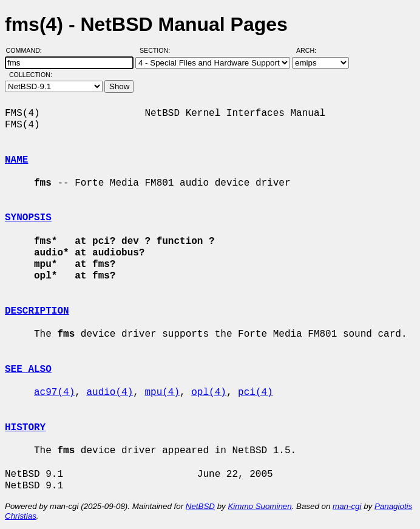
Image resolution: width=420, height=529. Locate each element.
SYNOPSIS (28, 218)
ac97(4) (54, 393)
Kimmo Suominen (259, 506)
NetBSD (200, 506)
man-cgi (347, 506)
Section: (157, 50)
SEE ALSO (28, 369)
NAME (16, 160)
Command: (28, 50)
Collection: (31, 75)
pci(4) (256, 393)
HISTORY (25, 428)
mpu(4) (162, 393)
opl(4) (209, 393)
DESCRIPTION (37, 311)
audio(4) (110, 393)
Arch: (312, 50)
